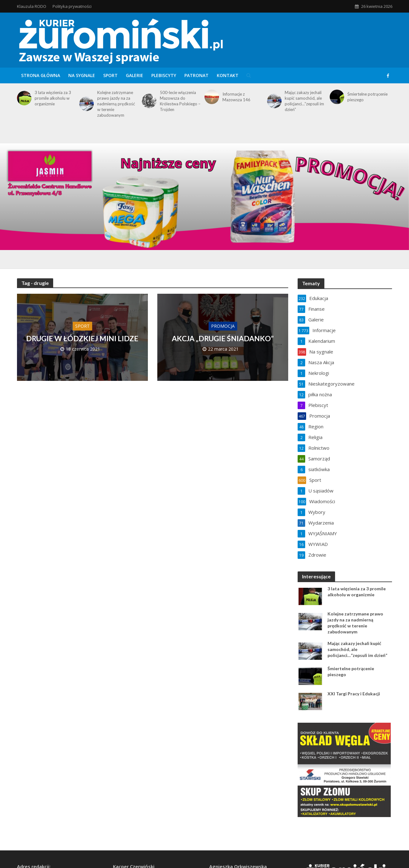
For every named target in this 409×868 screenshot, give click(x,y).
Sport (110, 75)
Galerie (134, 75)
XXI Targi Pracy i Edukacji (354, 694)
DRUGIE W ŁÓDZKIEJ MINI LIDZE (82, 338)
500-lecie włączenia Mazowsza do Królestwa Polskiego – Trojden (180, 101)
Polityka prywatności (72, 6)
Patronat (196, 75)
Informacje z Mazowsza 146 (236, 97)
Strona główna (41, 75)
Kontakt (228, 75)
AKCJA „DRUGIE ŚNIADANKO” (223, 338)
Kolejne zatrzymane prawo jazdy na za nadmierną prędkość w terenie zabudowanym (116, 104)
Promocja (223, 326)
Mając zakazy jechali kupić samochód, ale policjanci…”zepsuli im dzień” (304, 101)
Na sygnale (82, 75)
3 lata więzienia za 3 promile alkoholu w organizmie (53, 98)
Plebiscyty (164, 75)
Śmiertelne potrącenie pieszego (367, 97)
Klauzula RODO (32, 6)
